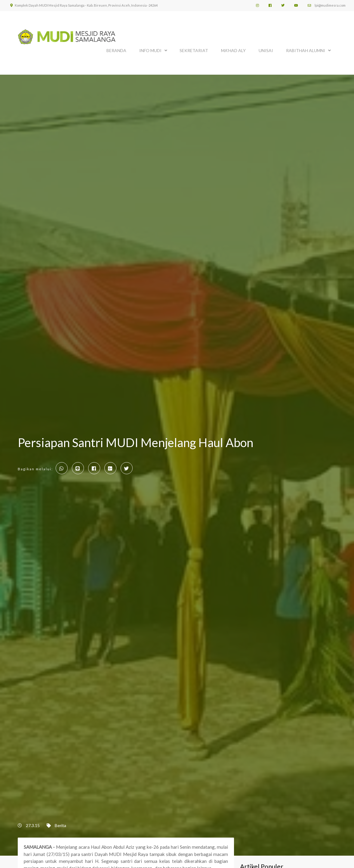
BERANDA (116, 50)
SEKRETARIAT (194, 50)
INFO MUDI (150, 50)
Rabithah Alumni (306, 50)
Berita (60, 825)
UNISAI (266, 50)
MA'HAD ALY (233, 50)
